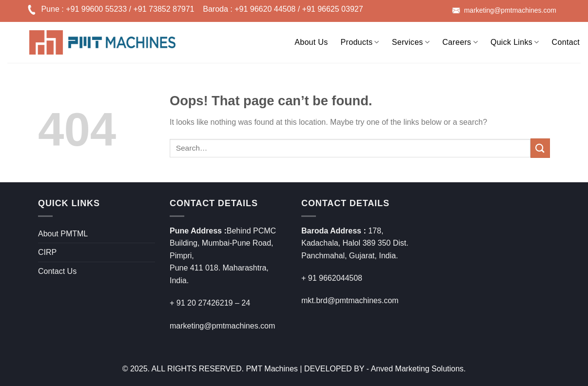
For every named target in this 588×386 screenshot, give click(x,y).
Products (360, 42)
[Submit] (540, 148)
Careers (460, 42)
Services (411, 42)
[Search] (282, 40)
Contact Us (57, 271)
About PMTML (63, 234)
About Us (311, 42)
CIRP (47, 252)
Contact (566, 42)
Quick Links (515, 42)
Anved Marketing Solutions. (419, 369)
